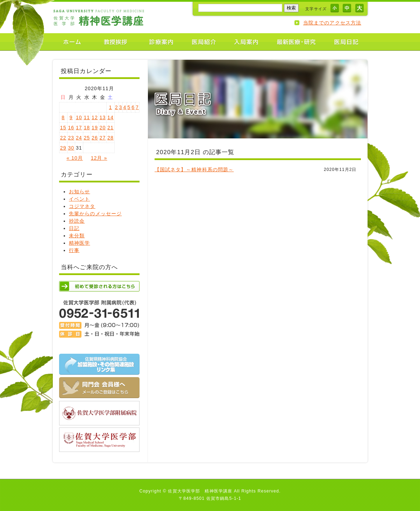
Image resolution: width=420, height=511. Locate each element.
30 (71, 148)
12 (95, 117)
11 (87, 117)
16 (71, 128)
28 (111, 138)
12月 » (99, 158)
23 (71, 138)
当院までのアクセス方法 (332, 23)
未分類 (77, 236)
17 (79, 128)
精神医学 (79, 243)
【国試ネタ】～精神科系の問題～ (194, 170)
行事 (74, 250)
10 (79, 117)
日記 (74, 228)
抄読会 (77, 221)
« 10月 (75, 158)
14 (111, 117)
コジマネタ (82, 206)
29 (63, 148)
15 (63, 128)
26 (95, 138)
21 (111, 128)
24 (79, 138)
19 (95, 128)
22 (63, 138)
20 (103, 128)
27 (103, 138)
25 (87, 138)
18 (87, 128)
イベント (79, 199)
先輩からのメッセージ (95, 214)
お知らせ (79, 192)
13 (103, 117)
